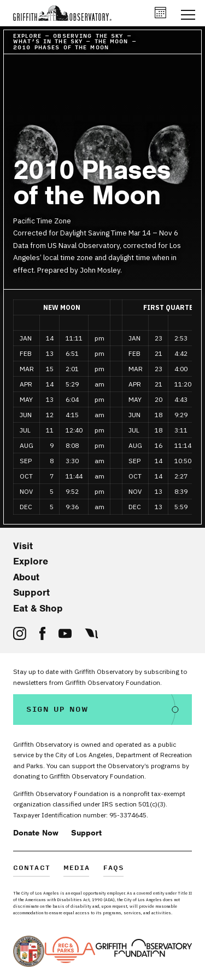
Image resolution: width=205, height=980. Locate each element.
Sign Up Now (57, 710)
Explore (31, 561)
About (26, 577)
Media (77, 869)
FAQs (114, 869)
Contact (32, 869)
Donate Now (36, 833)
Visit (23, 546)
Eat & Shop (38, 608)
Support (31, 592)
